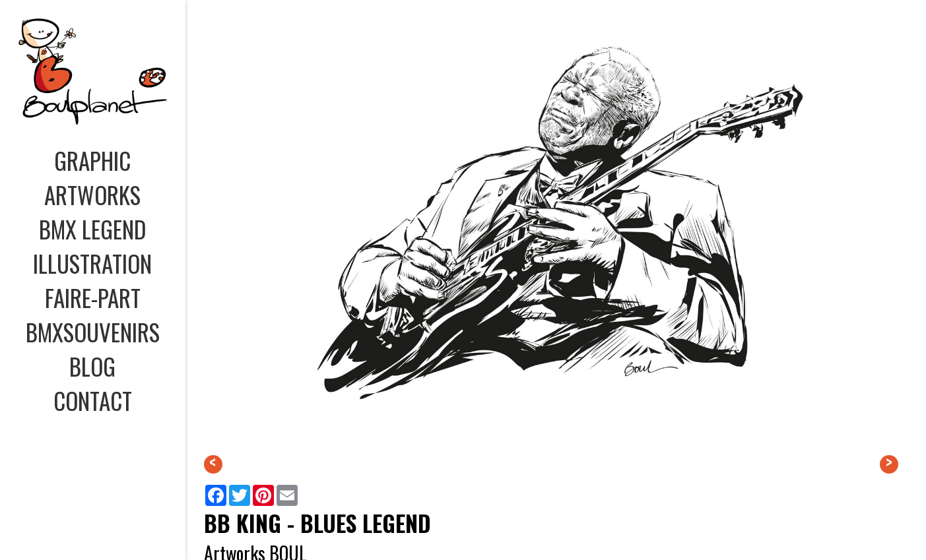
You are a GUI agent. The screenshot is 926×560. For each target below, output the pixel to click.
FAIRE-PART (93, 297)
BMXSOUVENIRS (93, 332)
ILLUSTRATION (92, 263)
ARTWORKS (92, 195)
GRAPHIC (92, 160)
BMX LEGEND (92, 229)
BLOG (92, 366)
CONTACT (93, 400)
